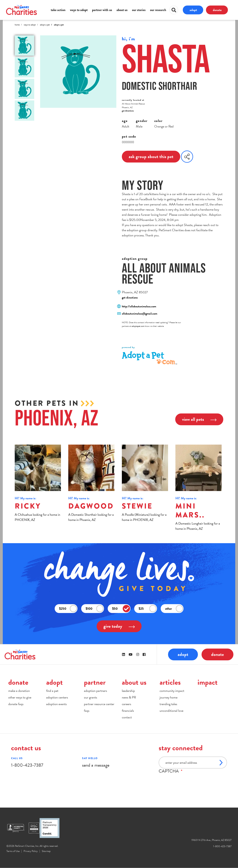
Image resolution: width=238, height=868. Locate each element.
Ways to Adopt (30, 25)
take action (58, 10)
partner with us (102, 10)
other (174, 609)
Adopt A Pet (45, 25)
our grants (90, 697)
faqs (87, 711)
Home (17, 25)
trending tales (168, 704)
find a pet (52, 691)
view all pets (199, 419)
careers (126, 704)
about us (122, 10)
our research (158, 10)
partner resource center (99, 704)
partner (95, 682)
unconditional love (171, 711)
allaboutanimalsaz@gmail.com (140, 314)
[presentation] (187, 781)
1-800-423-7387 (27, 765)
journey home (169, 697)
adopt (193, 10)
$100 (95, 609)
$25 (148, 609)
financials (128, 711)
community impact (172, 691)
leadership (128, 691)
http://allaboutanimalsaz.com (139, 306)
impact (208, 682)
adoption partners (95, 691)
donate (217, 10)
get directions (128, 111)
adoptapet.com (138, 326)
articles (170, 682)
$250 (68, 609)
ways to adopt (79, 10)
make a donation (19, 691)
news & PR (129, 697)
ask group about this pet (151, 157)
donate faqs (16, 704)
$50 (121, 609)
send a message (96, 765)
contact (127, 717)
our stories (139, 10)
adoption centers (57, 697)
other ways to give (20, 697)
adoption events (56, 704)
